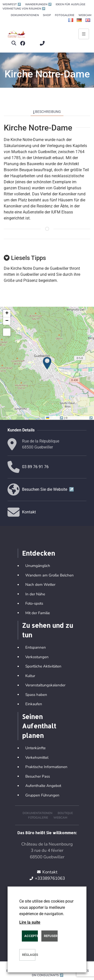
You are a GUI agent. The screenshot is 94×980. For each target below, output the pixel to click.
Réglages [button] (29, 955)
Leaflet (55, 418)
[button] (14, 43)
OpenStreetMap (81, 418)
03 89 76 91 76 (35, 467)
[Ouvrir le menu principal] (84, 34)
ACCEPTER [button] (31, 936)
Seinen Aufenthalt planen (39, 726)
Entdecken (38, 553)
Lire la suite (30, 922)
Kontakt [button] (29, 512)
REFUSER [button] (51, 936)
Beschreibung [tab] (47, 112)
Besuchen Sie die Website (48, 489)
